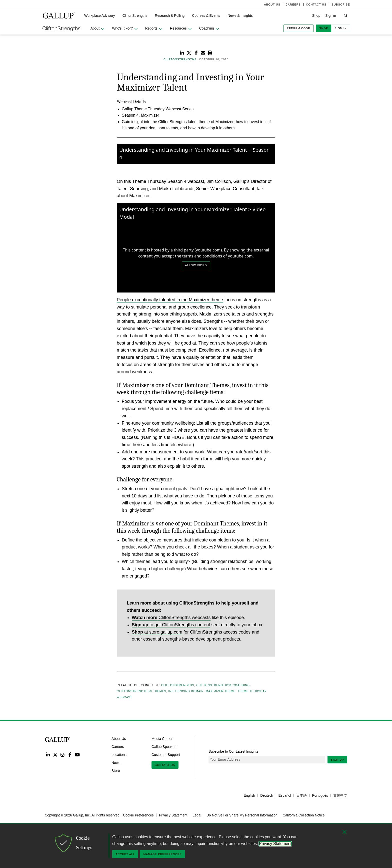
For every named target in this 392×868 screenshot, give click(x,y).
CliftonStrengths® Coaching (223, 685)
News (116, 763)
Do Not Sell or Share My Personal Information (242, 815)
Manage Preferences (162, 854)
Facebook (70, 755)
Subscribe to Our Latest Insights (233, 751)
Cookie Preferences (138, 815)
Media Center (162, 739)
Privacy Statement (173, 815)
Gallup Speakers (164, 747)
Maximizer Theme (221, 691)
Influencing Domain (186, 691)
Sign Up (337, 760)
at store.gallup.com (157, 632)
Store (116, 770)
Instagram (63, 755)
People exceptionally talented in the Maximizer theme (170, 300)
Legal (197, 815)
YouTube (77, 755)
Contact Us (165, 765)
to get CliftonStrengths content (171, 625)
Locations (119, 755)
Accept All (125, 854)
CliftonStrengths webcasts (171, 618)
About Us (119, 739)
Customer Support (166, 755)
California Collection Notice (304, 815)
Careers (118, 747)
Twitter (55, 755)
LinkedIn (48, 755)
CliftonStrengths (178, 685)
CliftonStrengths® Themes (141, 691)
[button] (100, 16)
